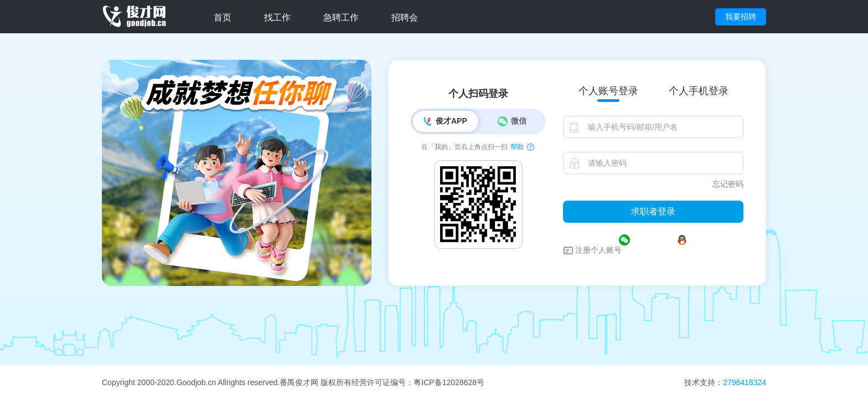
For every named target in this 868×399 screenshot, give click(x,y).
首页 (223, 17)
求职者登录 (653, 211)
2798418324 (745, 382)
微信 (512, 121)
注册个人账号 (598, 250)
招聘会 (405, 17)
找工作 (277, 17)
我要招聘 (741, 17)
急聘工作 (341, 17)
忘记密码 (728, 184)
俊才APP (445, 121)
